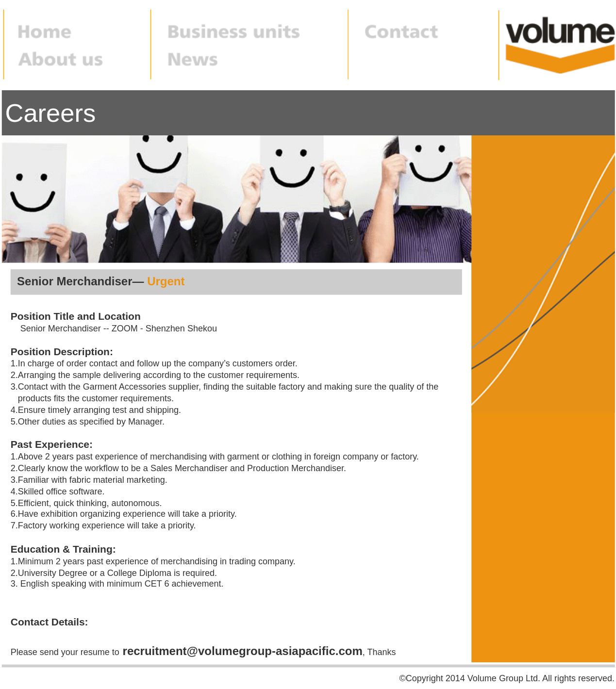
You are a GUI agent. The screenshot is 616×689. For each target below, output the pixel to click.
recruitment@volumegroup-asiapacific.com (243, 651)
